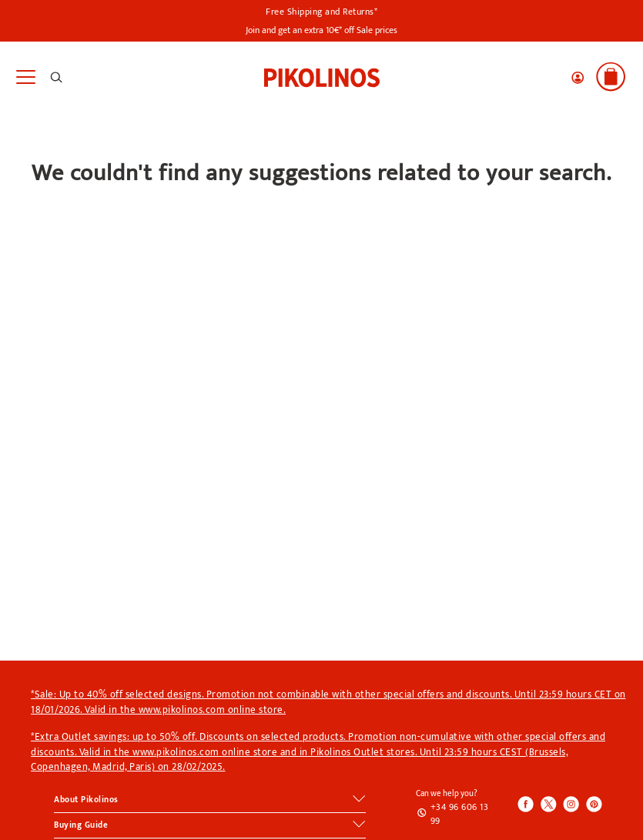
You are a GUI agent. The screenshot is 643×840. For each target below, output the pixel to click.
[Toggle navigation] (25, 77)
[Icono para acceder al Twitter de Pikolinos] (548, 805)
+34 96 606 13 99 (460, 814)
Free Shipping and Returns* (321, 12)
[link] (322, 76)
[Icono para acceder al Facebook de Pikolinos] (526, 805)
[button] (578, 78)
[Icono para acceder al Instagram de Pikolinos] (571, 805)
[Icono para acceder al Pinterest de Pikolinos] (593, 805)
